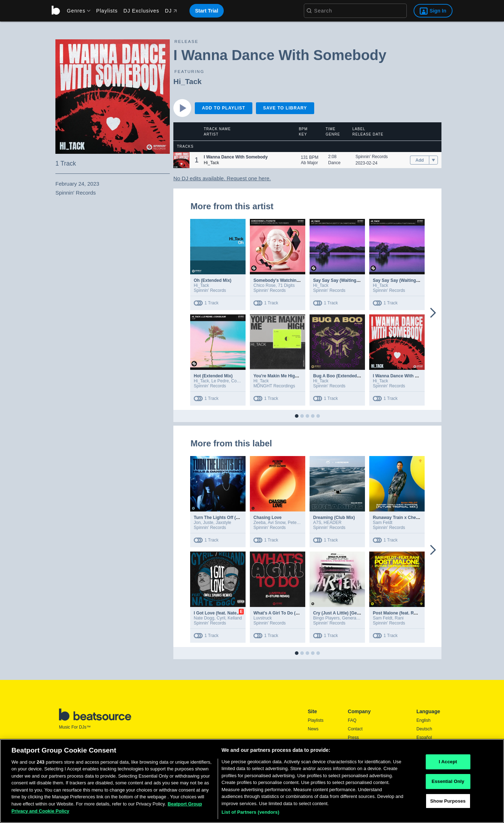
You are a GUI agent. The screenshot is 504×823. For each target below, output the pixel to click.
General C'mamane (361, 618)
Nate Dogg (204, 618)
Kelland (235, 618)
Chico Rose (265, 285)
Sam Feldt (383, 523)
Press (353, 738)
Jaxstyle (223, 523)
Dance (334, 163)
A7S (317, 523)
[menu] (76, 11)
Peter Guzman (302, 523)
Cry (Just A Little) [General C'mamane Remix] (359, 613)
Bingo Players (326, 618)
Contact (355, 729)
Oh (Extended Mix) (213, 280)
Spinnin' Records (372, 157)
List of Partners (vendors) (251, 814)
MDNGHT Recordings (274, 386)
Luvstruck (263, 618)
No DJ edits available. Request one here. (222, 178)
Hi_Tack (187, 81)
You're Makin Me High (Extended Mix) (291, 376)
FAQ (352, 720)
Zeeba (260, 523)
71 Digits (286, 285)
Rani (399, 618)
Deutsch (424, 729)
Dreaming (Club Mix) (334, 518)
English (423, 720)
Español (424, 738)
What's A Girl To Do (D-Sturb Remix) (290, 613)
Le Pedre (220, 381)
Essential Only (448, 783)
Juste (208, 523)
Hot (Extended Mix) (213, 376)
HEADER (332, 523)
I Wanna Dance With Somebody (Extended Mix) (421, 376)
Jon (197, 523)
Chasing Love (268, 518)
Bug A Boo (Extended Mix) (340, 376)
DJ (171, 11)
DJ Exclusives (141, 11)
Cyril (221, 618)
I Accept (448, 764)
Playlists (107, 11)
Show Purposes (448, 803)
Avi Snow (276, 523)
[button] (181, 160)
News (313, 729)
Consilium (241, 381)
